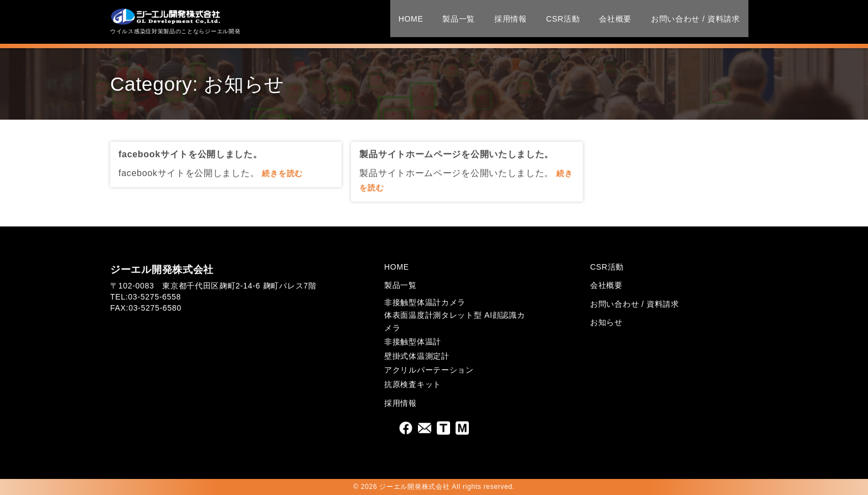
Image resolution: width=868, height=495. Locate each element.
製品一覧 (451, 20)
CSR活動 (556, 20)
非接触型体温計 (413, 342)
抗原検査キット (413, 384)
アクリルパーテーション (429, 370)
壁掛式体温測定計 (417, 356)
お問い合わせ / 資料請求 (688, 20)
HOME (403, 20)
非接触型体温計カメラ (425, 302)
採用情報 (503, 20)
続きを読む (282, 173)
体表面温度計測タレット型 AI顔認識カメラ (454, 321)
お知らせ (606, 322)
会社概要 (608, 20)
